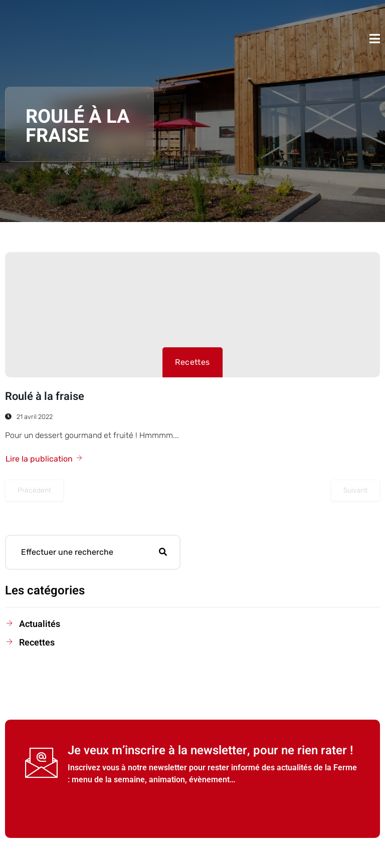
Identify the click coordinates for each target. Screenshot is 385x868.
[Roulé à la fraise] (192, 315)
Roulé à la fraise (45, 396)
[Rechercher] (163, 552)
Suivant (355, 490)
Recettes (192, 362)
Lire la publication (44, 459)
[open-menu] (375, 39)
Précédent (34, 490)
